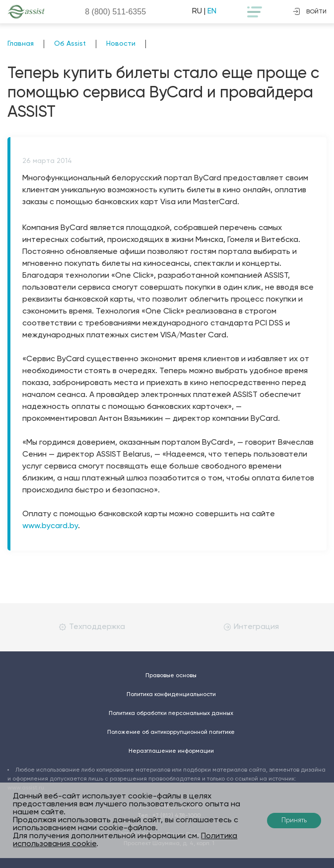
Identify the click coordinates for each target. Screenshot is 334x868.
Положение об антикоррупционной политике (171, 732)
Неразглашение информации (171, 751)
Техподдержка (92, 627)
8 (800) (115, 12)
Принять (294, 821)
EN (212, 11)
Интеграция (251, 627)
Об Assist (70, 44)
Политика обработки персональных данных (171, 713)
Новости (121, 44)
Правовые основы (171, 676)
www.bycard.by (50, 526)
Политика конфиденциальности (171, 695)
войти (310, 11)
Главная (21, 44)
